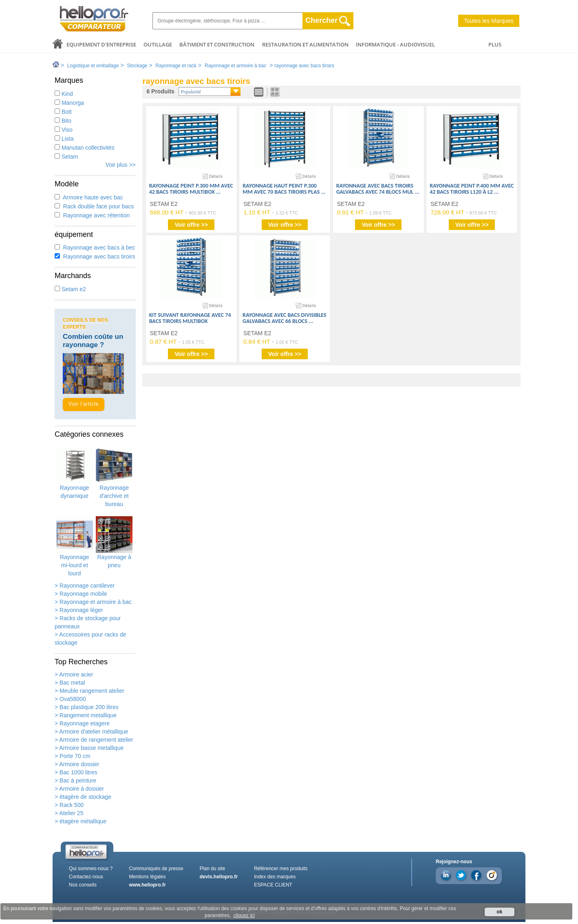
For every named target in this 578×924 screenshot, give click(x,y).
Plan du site (213, 869)
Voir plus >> (121, 165)
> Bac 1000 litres (76, 772)
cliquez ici (244, 915)
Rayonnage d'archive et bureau (114, 477)
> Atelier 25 (69, 813)
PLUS (495, 44)
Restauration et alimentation (305, 44)
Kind (64, 94)
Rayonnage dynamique (75, 473)
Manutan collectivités (85, 148)
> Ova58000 (70, 699)
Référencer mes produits (281, 869)
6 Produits (160, 91)
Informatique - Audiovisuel (395, 44)
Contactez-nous (86, 877)
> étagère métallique (81, 821)
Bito (63, 121)
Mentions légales (147, 877)
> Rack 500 (69, 805)
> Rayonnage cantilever (85, 586)
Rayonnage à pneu (114, 542)
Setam (66, 157)
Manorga (69, 103)
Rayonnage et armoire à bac (235, 66)
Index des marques (275, 877)
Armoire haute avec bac (89, 197)
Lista (64, 139)
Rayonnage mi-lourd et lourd (75, 546)
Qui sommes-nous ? (91, 869)
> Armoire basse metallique (89, 748)
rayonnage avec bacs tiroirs (304, 66)
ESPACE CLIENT (273, 885)
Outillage (158, 44)
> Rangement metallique (86, 715)
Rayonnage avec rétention (92, 215)
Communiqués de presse (156, 869)
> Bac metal (70, 683)
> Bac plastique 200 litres (87, 707)
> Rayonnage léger (79, 610)
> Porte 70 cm (73, 756)
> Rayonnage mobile (81, 594)
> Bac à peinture (75, 780)
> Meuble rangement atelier (89, 691)
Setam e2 (70, 289)
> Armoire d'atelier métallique (91, 732)
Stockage (137, 66)
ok (499, 912)
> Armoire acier (74, 674)
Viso (64, 130)
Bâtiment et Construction (217, 44)
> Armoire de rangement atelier (94, 740)
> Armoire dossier (77, 764)
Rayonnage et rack (176, 66)
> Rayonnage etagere (82, 723)
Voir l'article (84, 404)
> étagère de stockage (83, 797)
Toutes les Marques (489, 21)
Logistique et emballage (93, 66)
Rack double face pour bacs (94, 206)
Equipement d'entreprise (101, 44)
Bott (63, 112)
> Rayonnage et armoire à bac (93, 602)
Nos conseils (83, 885)
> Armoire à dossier (79, 789)
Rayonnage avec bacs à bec (95, 248)
